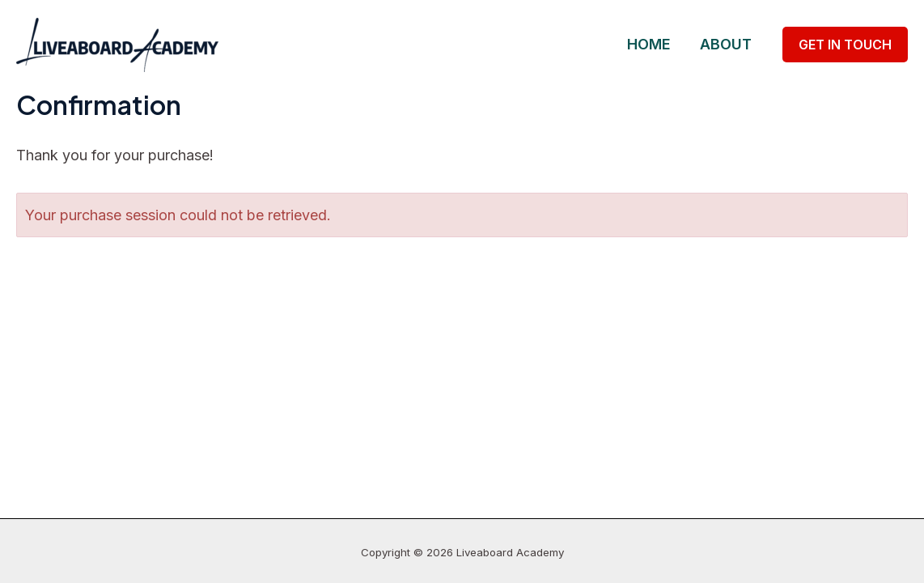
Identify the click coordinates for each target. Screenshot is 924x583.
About (726, 44)
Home (649, 44)
